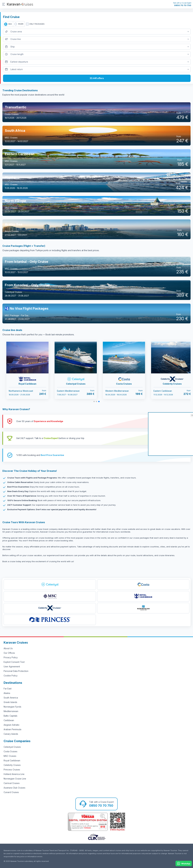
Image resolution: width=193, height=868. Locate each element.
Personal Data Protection (16, 671)
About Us (8, 648)
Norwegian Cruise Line (15, 779)
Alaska (7, 693)
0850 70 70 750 (183, 5)
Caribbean (9, 720)
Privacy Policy (11, 657)
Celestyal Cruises (12, 747)
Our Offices (9, 653)
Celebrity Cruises (12, 765)
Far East (8, 689)
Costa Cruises (10, 751)
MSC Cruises (10, 756)
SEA (10, 24)
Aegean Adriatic (12, 725)
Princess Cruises (12, 770)
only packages (37, 24)
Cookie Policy (11, 676)
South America (11, 698)
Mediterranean (11, 711)
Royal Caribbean (12, 760)
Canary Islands (11, 734)
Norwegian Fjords (12, 707)
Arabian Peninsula (12, 729)
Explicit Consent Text (14, 662)
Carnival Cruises (12, 783)
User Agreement (12, 666)
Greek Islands (10, 702)
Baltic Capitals (10, 716)
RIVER (21, 24)
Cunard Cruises (11, 792)
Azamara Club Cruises (14, 788)
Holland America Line (14, 774)
